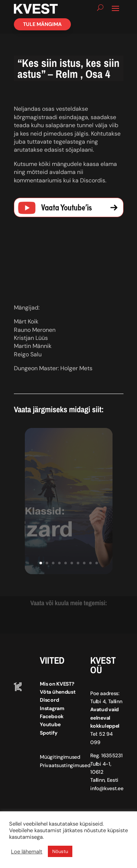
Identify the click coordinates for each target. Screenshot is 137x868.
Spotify (48, 733)
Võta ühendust (58, 692)
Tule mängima (42, 24)
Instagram (52, 708)
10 (97, 563)
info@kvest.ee (107, 788)
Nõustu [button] (60, 851)
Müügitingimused (60, 757)
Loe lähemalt (27, 852)
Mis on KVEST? (57, 684)
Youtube (50, 724)
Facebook (52, 716)
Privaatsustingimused (65, 765)
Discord (49, 700)
